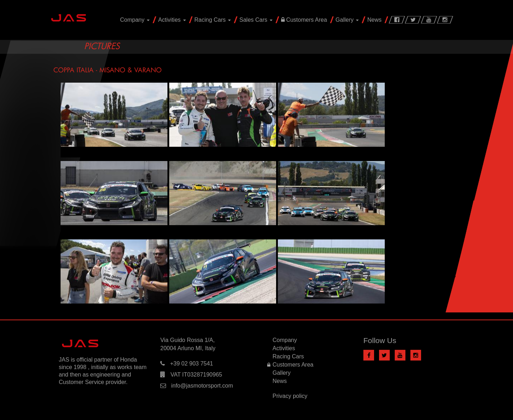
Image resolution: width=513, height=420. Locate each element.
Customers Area (304, 20)
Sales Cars (256, 20)
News (374, 20)
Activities (172, 20)
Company (135, 20)
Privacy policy (290, 396)
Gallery (347, 20)
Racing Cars (213, 20)
